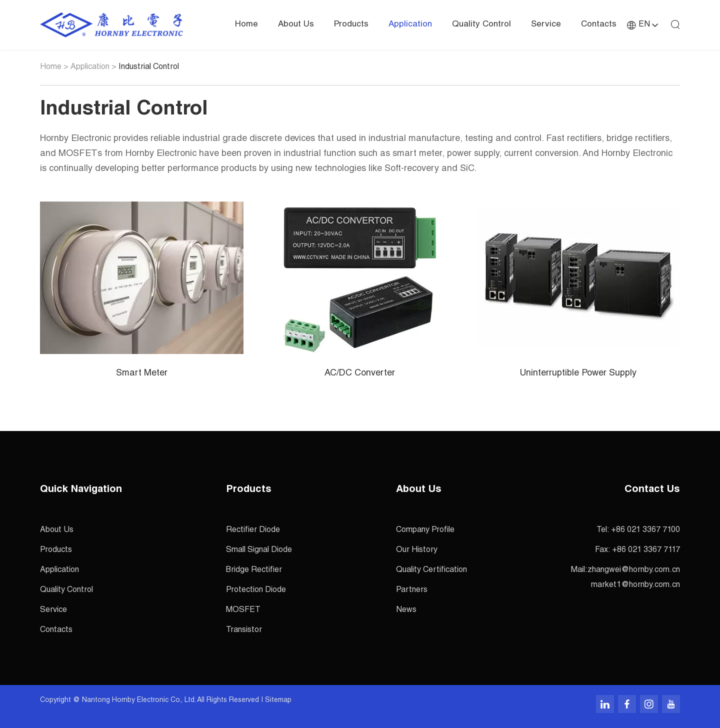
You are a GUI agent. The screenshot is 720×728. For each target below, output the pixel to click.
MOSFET (243, 610)
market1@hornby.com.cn (635, 585)
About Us (296, 25)
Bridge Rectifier (254, 570)
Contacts (599, 25)
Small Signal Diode (259, 550)
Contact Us (652, 490)
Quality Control (481, 25)
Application (410, 25)
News (406, 610)
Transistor (244, 630)
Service (546, 25)
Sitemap (278, 700)
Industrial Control (149, 67)
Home (246, 25)
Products (351, 25)
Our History (417, 550)
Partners (412, 590)
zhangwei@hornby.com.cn (634, 570)
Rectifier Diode (253, 530)
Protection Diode (256, 590)
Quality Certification (431, 570)
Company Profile (425, 530)
